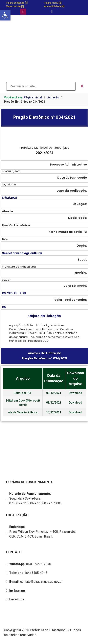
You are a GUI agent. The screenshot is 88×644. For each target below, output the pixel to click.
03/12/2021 (54, 393)
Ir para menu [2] (53, 3)
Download (75, 393)
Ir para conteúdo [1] (17, 3)
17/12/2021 (54, 412)
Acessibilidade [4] (54, 6)
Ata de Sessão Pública (23, 412)
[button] (5, 15)
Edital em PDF (23, 393)
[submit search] (82, 86)
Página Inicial (33, 97)
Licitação (53, 97)
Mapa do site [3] (15, 6)
